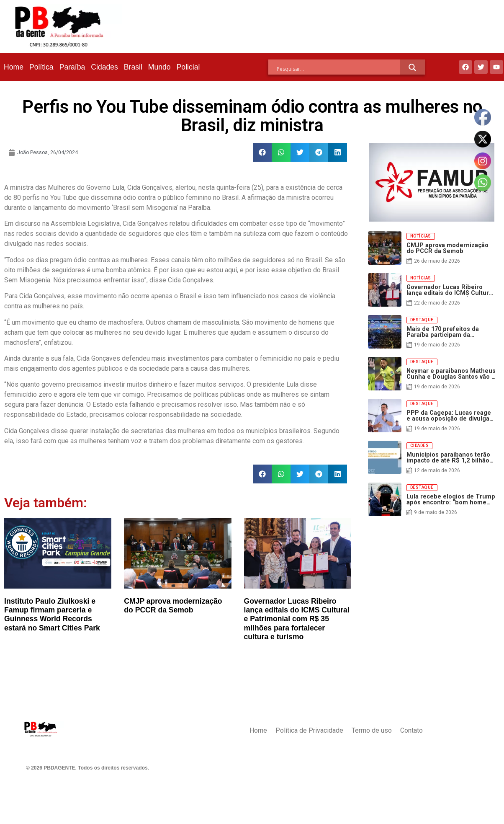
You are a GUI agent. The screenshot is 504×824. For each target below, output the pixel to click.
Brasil (133, 67)
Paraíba (72, 67)
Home (14, 67)
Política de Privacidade (309, 730)
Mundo (159, 67)
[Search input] (338, 69)
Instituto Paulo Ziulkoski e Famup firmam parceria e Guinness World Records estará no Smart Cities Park (52, 614)
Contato (411, 730)
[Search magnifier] (412, 67)
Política (41, 67)
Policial (188, 67)
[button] (262, 152)
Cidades (104, 67)
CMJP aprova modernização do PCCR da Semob (173, 606)
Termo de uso (372, 730)
